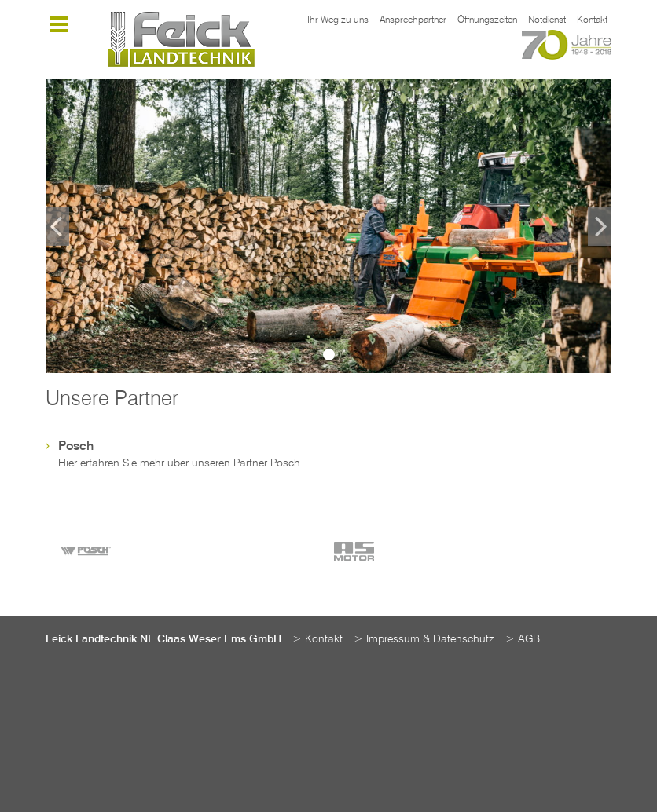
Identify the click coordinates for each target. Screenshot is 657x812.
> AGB (523, 639)
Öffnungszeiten (487, 20)
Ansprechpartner (413, 20)
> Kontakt (317, 639)
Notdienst (547, 20)
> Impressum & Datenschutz (424, 639)
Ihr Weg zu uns (338, 20)
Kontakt (592, 20)
